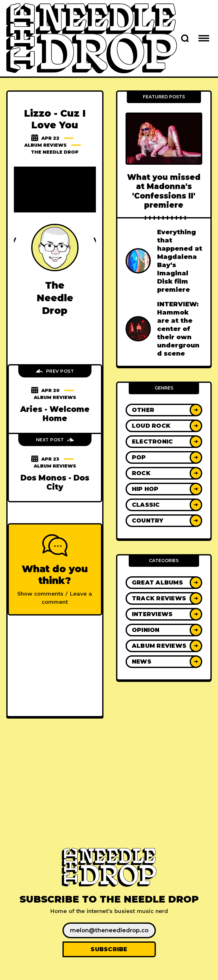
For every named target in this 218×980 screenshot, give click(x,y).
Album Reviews (45, 145)
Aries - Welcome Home (55, 414)
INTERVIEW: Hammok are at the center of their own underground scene (178, 329)
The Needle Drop (55, 152)
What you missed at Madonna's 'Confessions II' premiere (164, 191)
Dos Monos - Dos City (55, 482)
